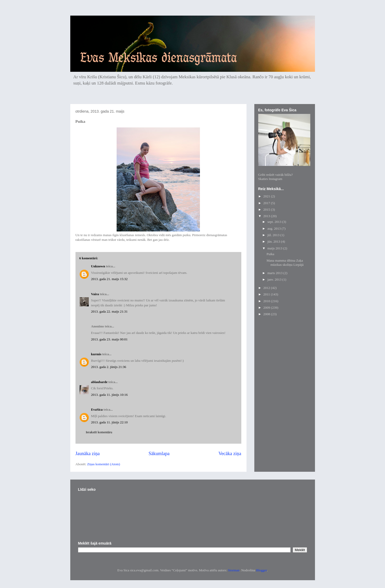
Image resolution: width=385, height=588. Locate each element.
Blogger (261, 570)
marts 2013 (275, 273)
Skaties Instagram (270, 179)
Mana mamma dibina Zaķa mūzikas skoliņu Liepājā (285, 263)
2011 (267, 294)
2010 (267, 301)
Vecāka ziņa (230, 454)
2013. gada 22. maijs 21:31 (109, 311)
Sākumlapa (159, 454)
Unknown (98, 266)
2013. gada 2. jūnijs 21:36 (109, 367)
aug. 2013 (274, 228)
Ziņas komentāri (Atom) (104, 464)
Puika (270, 254)
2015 (267, 209)
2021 (267, 196)
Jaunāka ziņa (88, 454)
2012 (267, 288)
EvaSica (97, 409)
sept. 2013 (275, 222)
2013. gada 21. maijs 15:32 (109, 279)
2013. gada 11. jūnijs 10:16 (109, 395)
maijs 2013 (275, 248)
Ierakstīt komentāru (99, 432)
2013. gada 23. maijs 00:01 (109, 339)
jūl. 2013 (274, 235)
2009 (267, 308)
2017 (267, 203)
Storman (234, 570)
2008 (267, 314)
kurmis (96, 354)
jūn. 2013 (274, 241)
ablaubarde (99, 382)
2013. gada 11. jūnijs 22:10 (109, 422)
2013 (267, 216)
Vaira (95, 294)
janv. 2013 (275, 279)
